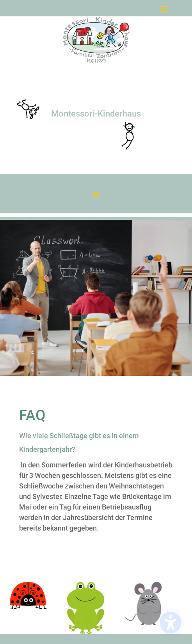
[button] (164, 9)
